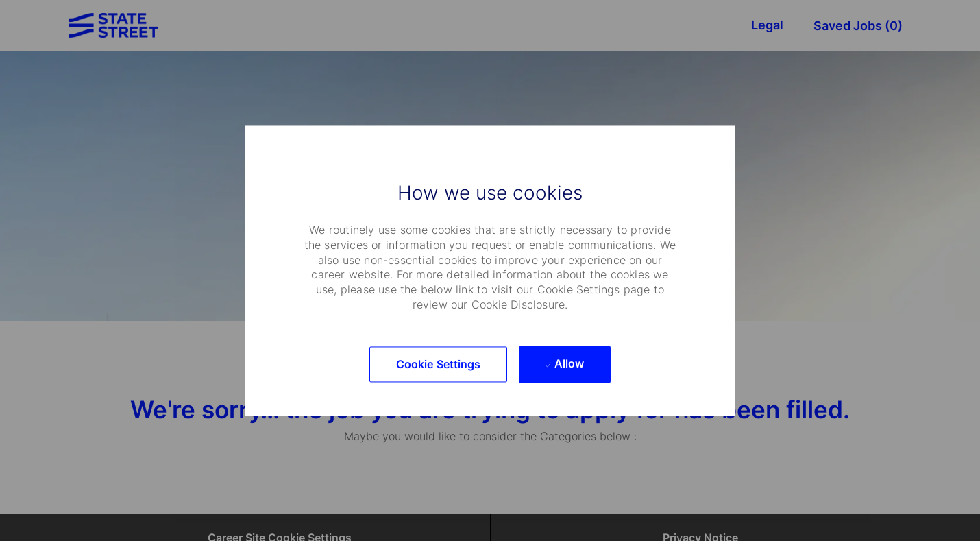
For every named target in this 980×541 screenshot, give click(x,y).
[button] (439, 364)
